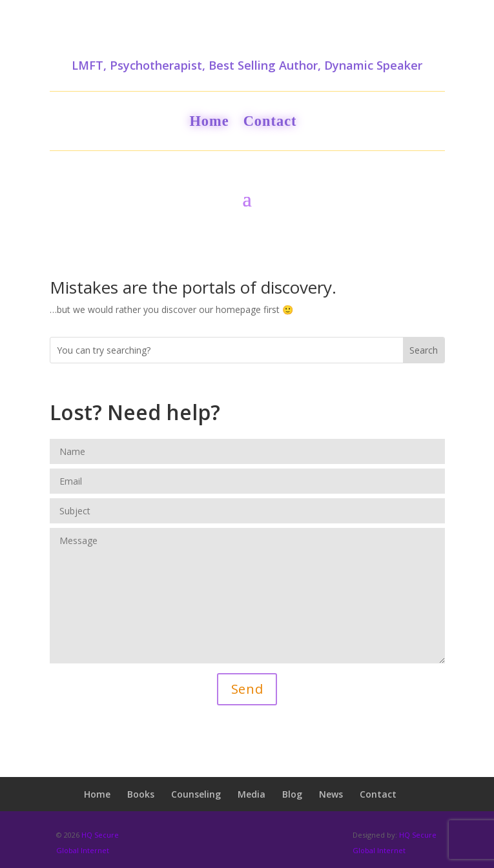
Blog (292, 794)
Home (209, 123)
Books (141, 794)
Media (252, 794)
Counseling (196, 794)
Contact (270, 123)
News (331, 794)
